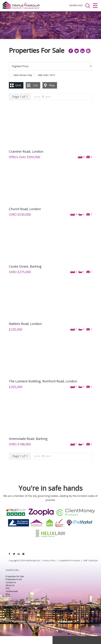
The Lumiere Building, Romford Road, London (43, 389)
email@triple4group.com (24, 630)
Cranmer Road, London (26, 159)
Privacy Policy (49, 568)
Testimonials (12, 599)
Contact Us (11, 590)
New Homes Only (23, 83)
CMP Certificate (90, 568)
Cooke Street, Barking (25, 274)
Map (52, 93)
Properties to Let (14, 587)
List (36, 93)
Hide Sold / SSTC (47, 83)
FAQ (8, 596)
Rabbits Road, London (25, 332)
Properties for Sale (15, 584)
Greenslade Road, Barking (28, 447)
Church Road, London (25, 217)
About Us (10, 593)
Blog (8, 602)
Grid (18, 93)
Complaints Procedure (69, 568)
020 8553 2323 (69, 6)
